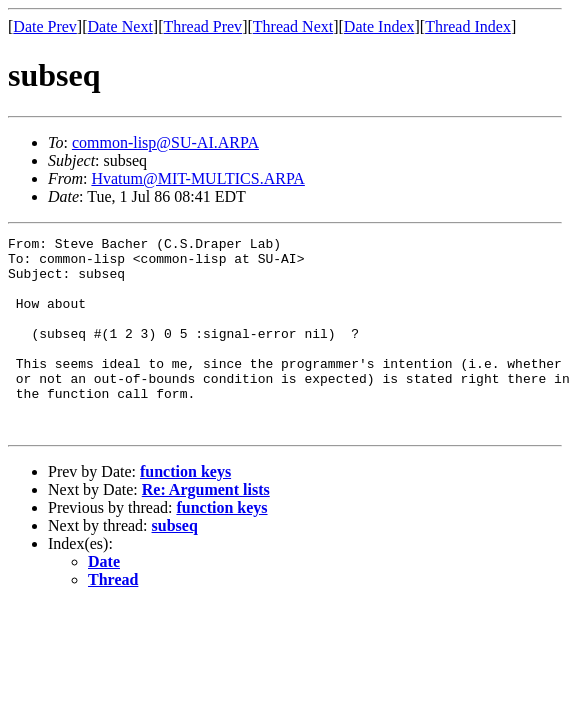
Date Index (379, 26)
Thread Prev (202, 26)
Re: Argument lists (206, 528)
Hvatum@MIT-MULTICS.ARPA (197, 178)
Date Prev (45, 26)
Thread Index (468, 26)
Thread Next (293, 26)
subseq (175, 564)
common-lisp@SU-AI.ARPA (165, 142)
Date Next (120, 26)
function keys (185, 510)
